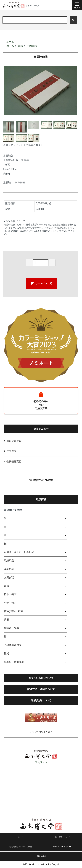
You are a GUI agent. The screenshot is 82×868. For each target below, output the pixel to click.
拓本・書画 (10, 594)
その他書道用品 (13, 645)
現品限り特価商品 (14, 662)
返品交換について (41, 700)
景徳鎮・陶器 (11, 628)
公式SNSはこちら (42, 732)
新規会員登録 (14, 441)
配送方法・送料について (41, 689)
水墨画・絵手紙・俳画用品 (19, 552)
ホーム (10, 42)
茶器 (6, 620)
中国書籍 (32, 46)
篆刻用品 (9, 569)
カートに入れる (41, 283)
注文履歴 (11, 451)
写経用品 (9, 561)
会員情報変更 (14, 462)
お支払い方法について (41, 678)
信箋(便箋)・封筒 (13, 611)
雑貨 (6, 653)
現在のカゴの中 (41, 480)
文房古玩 (9, 577)
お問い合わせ (41, 856)
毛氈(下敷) (10, 603)
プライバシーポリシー (62, 847)
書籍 (20, 46)
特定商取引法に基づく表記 (21, 847)
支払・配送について (62, 837)
